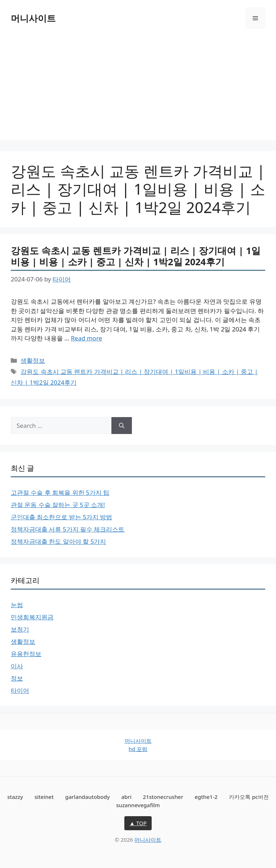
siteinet (44, 797)
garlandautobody (87, 797)
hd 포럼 (138, 749)
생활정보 (33, 360)
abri (126, 797)
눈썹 (17, 605)
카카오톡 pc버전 (249, 797)
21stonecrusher (163, 797)
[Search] (122, 426)
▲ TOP (138, 823)
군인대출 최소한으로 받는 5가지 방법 (61, 517)
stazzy (15, 797)
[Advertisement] (138, 90)
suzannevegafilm (138, 805)
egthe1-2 (206, 797)
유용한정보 (26, 654)
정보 (17, 678)
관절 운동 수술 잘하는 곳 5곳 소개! (58, 505)
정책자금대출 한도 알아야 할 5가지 (58, 541)
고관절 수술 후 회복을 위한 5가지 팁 (60, 492)
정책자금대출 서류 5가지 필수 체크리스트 (68, 529)
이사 (17, 666)
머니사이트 (33, 18)
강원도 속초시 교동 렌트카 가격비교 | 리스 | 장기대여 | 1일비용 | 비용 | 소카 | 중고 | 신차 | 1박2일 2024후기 (136, 256)
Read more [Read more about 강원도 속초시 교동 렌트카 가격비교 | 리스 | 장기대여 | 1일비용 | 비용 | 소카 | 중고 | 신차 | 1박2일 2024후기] (86, 338)
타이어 (20, 690)
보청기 (20, 629)
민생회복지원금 (32, 617)
